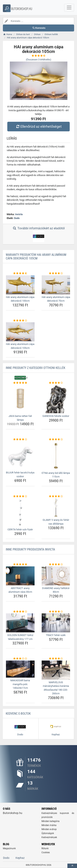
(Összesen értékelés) (39, 60)
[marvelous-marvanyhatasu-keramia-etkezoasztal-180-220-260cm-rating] (56, 659)
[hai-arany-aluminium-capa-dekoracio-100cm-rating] (20, 273)
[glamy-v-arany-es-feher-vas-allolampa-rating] (56, 496)
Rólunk (45, 848)
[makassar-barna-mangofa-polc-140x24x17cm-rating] (20, 659)
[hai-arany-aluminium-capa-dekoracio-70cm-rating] (56, 273)
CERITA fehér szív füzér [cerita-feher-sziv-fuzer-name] (20, 529)
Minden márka (49, 825)
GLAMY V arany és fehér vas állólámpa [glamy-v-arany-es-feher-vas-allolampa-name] (56, 522)
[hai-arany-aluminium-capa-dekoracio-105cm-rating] (20, 321)
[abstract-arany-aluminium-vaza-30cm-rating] (20, 564)
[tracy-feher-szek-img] (56, 623)
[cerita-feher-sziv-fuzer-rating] (20, 496)
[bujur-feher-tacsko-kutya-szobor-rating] (20, 439)
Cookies (46, 852)
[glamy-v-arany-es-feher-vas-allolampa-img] (56, 508)
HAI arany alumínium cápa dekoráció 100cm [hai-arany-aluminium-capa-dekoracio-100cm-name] (20, 299)
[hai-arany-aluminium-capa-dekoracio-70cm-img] (56, 285)
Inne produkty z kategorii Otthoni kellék (36, 368)
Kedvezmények (49, 837)
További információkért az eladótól (38, 234)
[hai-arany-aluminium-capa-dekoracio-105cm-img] (20, 332)
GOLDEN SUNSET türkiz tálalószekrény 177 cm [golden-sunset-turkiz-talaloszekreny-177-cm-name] (20, 637)
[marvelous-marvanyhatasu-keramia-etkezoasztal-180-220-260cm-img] (56, 670)
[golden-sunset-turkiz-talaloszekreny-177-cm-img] (20, 623)
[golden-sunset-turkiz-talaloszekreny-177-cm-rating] (20, 612)
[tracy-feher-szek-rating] (56, 612)
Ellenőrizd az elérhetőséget (38, 126)
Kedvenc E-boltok (18, 714)
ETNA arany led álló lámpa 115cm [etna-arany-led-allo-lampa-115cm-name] (56, 475)
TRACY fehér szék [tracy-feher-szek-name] (56, 635)
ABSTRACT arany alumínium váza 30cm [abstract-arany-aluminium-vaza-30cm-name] (20, 590)
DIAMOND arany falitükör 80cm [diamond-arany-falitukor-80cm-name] (56, 590)
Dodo (17, 218)
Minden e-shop (49, 829)
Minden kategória (51, 821)
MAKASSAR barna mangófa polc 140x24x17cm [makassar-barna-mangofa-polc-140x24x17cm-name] (20, 684)
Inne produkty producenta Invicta (30, 549)
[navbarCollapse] (69, 8)
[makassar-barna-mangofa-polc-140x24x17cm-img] (20, 669)
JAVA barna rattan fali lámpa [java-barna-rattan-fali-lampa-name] (20, 418)
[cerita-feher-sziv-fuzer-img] (20, 512)
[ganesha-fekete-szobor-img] (56, 399)
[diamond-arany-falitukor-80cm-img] (56, 576)
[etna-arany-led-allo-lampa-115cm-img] (56, 456)
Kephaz (20, 858)
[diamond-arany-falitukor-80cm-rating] (56, 564)
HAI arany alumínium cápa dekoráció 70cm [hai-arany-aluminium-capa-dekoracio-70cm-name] (56, 299)
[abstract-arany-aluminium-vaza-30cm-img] (20, 576)
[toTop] (72, 866)
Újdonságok (48, 833)
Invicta (19, 214)
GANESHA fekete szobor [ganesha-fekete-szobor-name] (56, 416)
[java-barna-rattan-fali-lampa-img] (20, 399)
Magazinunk (9, 848)
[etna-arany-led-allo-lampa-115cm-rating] (56, 439)
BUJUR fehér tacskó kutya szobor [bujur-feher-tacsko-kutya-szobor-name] (20, 474)
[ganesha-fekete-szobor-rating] (56, 383)
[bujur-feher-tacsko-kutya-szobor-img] (20, 456)
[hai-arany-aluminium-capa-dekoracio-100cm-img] (20, 285)
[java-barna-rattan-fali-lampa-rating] (20, 383)
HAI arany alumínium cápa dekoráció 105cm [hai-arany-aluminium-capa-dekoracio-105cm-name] (20, 346)
